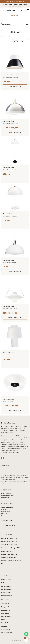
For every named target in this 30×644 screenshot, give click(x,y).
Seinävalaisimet (6, 593)
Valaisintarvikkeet (7, 596)
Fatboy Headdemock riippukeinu (11, 561)
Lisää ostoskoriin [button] (15, 364)
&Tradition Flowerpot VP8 (9, 538)
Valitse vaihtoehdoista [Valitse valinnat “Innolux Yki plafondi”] (15, 410)
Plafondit (4, 583)
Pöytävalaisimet (6, 586)
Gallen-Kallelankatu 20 (8, 507)
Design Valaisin (6, 617)
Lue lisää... (16, 452)
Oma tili (14, 1)
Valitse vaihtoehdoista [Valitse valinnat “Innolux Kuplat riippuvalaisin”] (15, 133)
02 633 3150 (5, 498)
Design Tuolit (5, 613)
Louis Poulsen (6, 623)
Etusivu (3, 20)
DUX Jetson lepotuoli (8, 564)
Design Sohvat (6, 610)
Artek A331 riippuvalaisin (9, 545)
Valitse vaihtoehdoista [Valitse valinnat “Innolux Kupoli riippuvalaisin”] (15, 271)
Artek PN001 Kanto (7, 551)
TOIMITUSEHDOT (7, 521)
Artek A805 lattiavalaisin (9, 554)
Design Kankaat (6, 607)
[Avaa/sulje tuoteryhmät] (27, 25)
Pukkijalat (4, 626)
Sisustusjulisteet (6, 632)
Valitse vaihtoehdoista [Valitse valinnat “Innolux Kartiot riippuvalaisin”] (15, 86)
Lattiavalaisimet (6, 580)
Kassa (11, 1)
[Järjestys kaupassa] (21, 41)
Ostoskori (8, 1)
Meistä (17, 1)
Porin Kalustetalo (11, 11)
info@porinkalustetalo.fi (9, 496)
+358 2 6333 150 (21, 1)
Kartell (3, 620)
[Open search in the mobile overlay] (3, 11)
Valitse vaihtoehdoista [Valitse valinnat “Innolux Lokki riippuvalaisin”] (15, 318)
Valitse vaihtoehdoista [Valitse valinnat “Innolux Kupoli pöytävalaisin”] (15, 225)
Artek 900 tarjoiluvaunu (9, 558)
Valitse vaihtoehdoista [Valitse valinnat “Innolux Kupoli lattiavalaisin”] (15, 179)
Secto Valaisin (6, 629)
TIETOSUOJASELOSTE (8, 525)
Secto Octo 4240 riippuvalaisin (11, 548)
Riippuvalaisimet (6, 589)
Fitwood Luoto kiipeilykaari (10, 542)
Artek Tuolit (5, 604)
